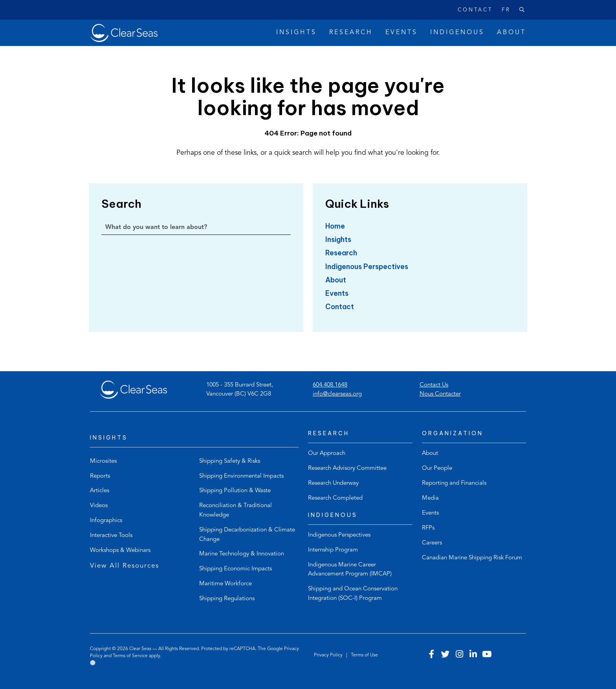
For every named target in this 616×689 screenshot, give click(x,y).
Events (337, 293)
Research (341, 253)
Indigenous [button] (457, 33)
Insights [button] (296, 33)
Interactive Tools (111, 536)
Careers (432, 543)
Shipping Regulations (227, 599)
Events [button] (401, 33)
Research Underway (333, 483)
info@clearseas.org (337, 394)
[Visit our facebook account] (432, 655)
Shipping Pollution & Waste (235, 491)
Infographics (106, 521)
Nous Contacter (440, 394)
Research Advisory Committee (347, 468)
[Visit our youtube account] (487, 655)
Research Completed (335, 498)
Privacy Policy (329, 655)
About (336, 280)
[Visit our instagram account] (459, 655)
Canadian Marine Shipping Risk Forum (472, 558)
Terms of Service (130, 656)
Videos (99, 506)
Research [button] (351, 33)
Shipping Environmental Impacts (241, 476)
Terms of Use (364, 655)
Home (335, 226)
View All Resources (125, 566)
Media (430, 498)
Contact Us (434, 385)
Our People (437, 468)
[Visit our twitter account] (445, 655)
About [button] (511, 33)
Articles (100, 491)
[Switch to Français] (501, 10)
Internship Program (333, 550)
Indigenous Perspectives (367, 267)
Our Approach (327, 454)
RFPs (428, 528)
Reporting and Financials (454, 483)
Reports (100, 476)
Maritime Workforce (225, 584)
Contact (475, 10)
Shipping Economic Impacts (236, 569)
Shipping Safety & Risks (230, 461)
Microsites (103, 461)
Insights (338, 239)
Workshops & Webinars (120, 551)
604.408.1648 (330, 385)
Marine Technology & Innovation (242, 554)
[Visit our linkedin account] (473, 655)
